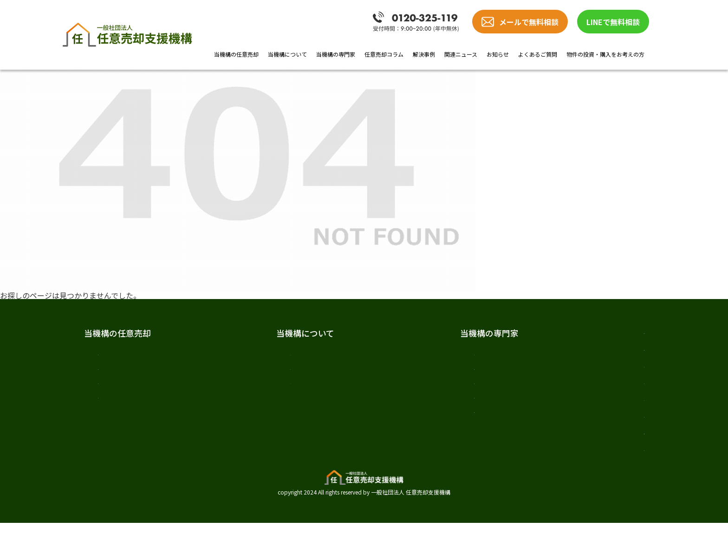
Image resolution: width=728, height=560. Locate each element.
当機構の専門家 (336, 54)
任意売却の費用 (124, 372)
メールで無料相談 (529, 22)
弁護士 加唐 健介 (416, 390)
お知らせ (498, 54)
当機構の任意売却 (236, 54)
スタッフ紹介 (268, 390)
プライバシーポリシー (569, 482)
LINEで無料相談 (613, 22)
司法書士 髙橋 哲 (416, 408)
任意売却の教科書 (560, 333)
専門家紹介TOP (411, 354)
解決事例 (424, 54)
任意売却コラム (384, 54)
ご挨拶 (257, 354)
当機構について (287, 54)
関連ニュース (461, 54)
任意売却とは (120, 354)
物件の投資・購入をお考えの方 (605, 54)
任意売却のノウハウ (565, 354)
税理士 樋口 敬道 (416, 426)
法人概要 (260, 372)
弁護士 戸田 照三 (416, 372)
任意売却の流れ (124, 390)
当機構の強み (120, 408)
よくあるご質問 (538, 54)
